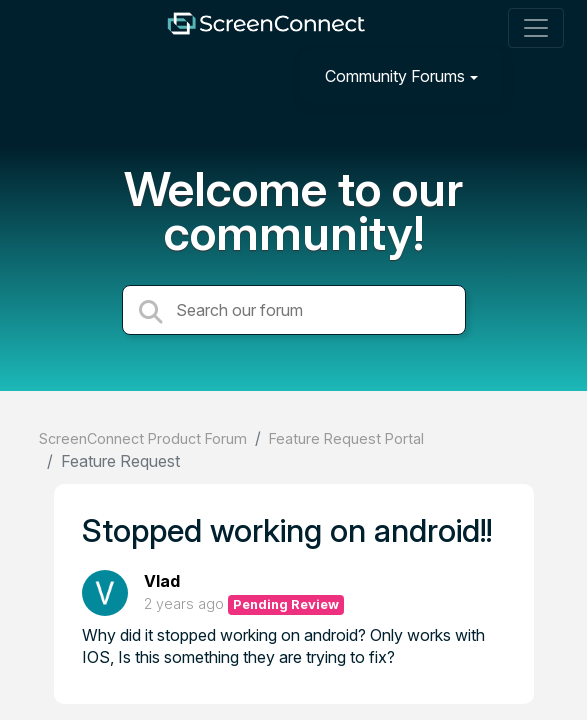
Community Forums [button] (395, 76)
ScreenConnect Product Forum (143, 438)
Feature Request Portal (346, 438)
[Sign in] (533, 75)
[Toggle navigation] (536, 28)
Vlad (162, 581)
